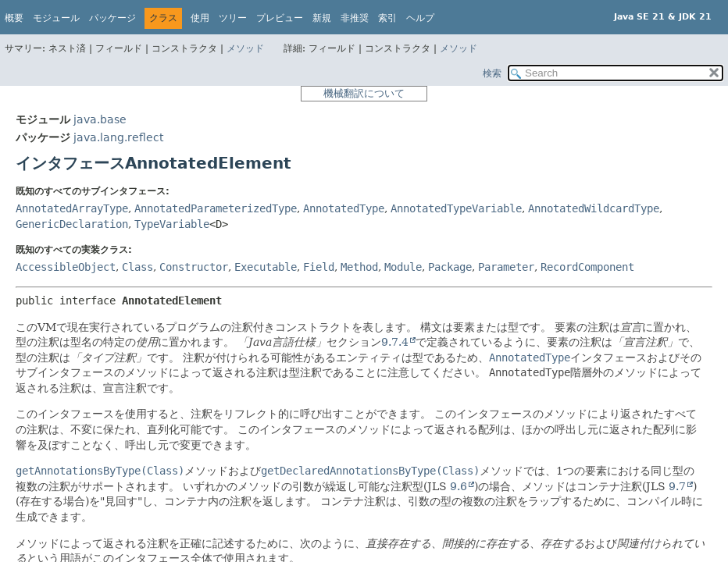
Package (450, 267)
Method (359, 267)
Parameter (506, 267)
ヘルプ (420, 18)
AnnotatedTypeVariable (456, 208)
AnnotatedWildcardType (594, 208)
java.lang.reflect (118, 137)
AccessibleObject (66, 267)
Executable (266, 267)
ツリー (233, 18)
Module (403, 267)
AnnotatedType (344, 208)
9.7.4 (395, 342)
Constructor (194, 267)
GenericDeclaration (72, 224)
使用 (200, 18)
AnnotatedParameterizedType (216, 208)
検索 (492, 73)
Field (319, 267)
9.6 (459, 486)
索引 (387, 18)
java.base (100, 119)
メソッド (245, 48)
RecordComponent (587, 267)
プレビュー (280, 18)
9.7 (677, 486)
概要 (14, 18)
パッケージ (112, 18)
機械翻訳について (364, 93)
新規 (322, 18)
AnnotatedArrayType (72, 208)
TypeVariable (172, 224)
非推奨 (355, 18)
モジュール (56, 18)
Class (137, 267)
